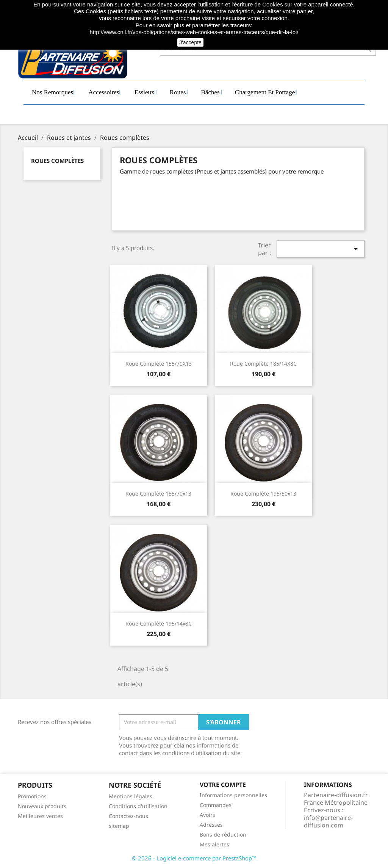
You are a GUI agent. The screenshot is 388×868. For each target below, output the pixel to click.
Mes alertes (214, 844)
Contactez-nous (128, 816)
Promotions (32, 796)
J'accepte (190, 42)
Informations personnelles (233, 795)
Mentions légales (131, 796)
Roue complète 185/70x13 (158, 493)
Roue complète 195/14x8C (159, 623)
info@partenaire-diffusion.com (328, 821)
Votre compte (223, 785)
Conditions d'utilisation (138, 806)
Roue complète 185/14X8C (263, 364)
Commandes (216, 805)
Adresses (211, 825)
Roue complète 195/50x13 (263, 493)
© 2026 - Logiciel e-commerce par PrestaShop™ (194, 858)
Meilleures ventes (40, 816)
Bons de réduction (223, 834)
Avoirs (207, 815)
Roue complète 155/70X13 (159, 364)
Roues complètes (57, 161)
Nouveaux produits (42, 806)
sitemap (119, 826)
